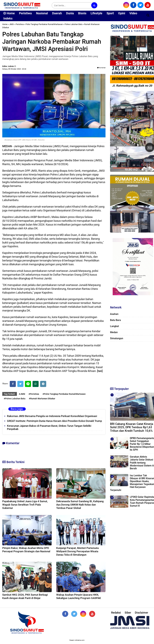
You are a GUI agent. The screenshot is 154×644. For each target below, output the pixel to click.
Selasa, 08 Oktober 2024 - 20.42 (14, 69)
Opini (122, 13)
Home (9, 13)
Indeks (8, 18)
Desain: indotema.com (77, 640)
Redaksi (116, 613)
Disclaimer (141, 613)
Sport (110, 13)
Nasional (42, 13)
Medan (114, 332)
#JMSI (22, 394)
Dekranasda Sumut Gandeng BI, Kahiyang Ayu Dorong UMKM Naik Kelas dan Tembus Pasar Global (80, 505)
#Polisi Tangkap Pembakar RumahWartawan (64, 394)
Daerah (57, 13)
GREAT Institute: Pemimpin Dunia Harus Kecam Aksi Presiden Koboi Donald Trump (55, 421)
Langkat (114, 326)
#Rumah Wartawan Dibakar (42, 399)
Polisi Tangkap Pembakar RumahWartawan (44, 24)
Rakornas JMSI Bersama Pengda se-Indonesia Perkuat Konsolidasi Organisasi (52, 416)
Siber (128, 613)
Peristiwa (25, 13)
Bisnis (82, 13)
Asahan (114, 314)
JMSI (12, 24)
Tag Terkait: (10, 394)
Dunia (70, 13)
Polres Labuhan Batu (74, 24)
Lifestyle (96, 13)
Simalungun (117, 338)
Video (133, 13)
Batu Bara (115, 320)
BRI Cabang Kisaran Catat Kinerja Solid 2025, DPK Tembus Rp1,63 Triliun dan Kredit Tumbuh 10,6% (132, 427)
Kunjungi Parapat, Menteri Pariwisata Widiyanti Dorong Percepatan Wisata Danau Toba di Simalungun (77, 551)
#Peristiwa (34, 394)
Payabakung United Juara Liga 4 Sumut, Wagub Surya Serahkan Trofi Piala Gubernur (25, 505)
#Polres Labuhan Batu (15, 399)
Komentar (101, 68)
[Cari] (148, 15)
